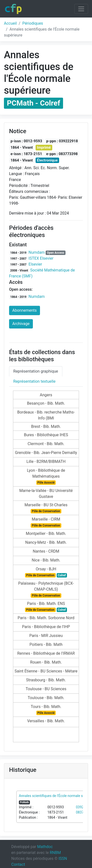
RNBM (55, 853)
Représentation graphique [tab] (36, 371)
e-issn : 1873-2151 (26, 154)
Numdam (37, 252)
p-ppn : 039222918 (62, 141)
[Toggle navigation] (81, 9)
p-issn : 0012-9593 (26, 141)
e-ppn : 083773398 (62, 154)
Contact (18, 864)
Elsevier (35, 264)
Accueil (10, 23)
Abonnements (25, 310)
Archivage (21, 324)
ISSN (63, 859)
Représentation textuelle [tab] (34, 381)
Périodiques (33, 23)
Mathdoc (45, 847)
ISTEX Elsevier (41, 258)
